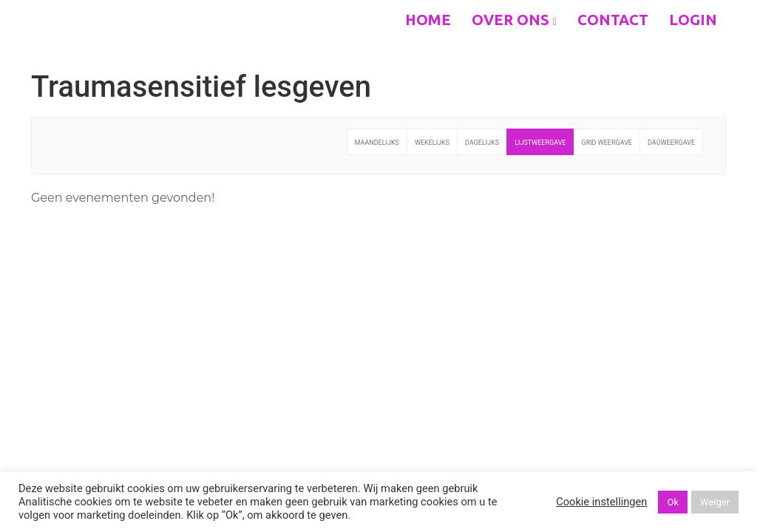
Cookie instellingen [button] (601, 502)
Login (693, 20)
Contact (613, 20)
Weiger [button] (715, 502)
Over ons (514, 20)
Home (428, 20)
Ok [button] (673, 502)
